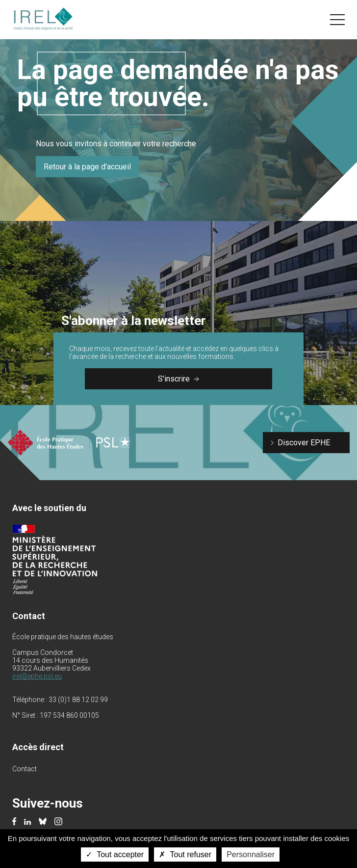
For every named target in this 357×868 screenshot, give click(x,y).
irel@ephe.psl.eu (37, 676)
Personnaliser (251, 854)
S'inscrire (178, 379)
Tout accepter (115, 854)
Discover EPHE (304, 443)
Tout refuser (185, 854)
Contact (25, 769)
